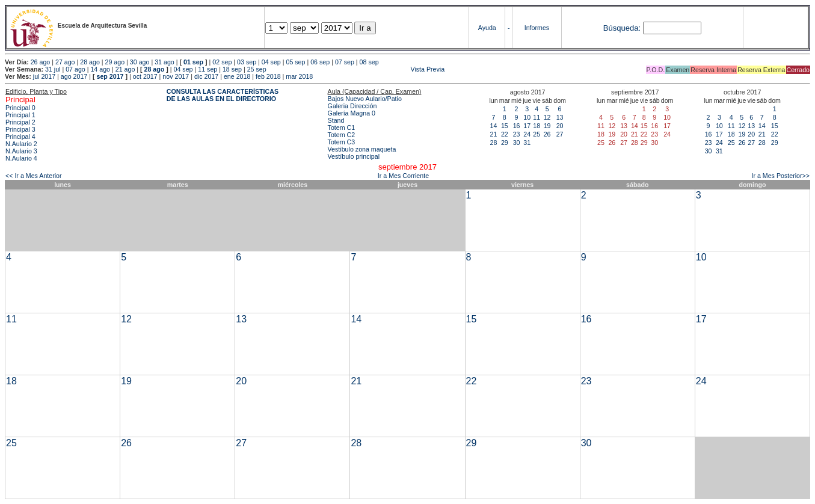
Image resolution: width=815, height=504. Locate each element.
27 (560, 134)
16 (517, 126)
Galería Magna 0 (352, 113)
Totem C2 (342, 135)
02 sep (222, 62)
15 (505, 126)
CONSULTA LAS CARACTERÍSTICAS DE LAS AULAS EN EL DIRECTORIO (223, 95)
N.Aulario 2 (21, 144)
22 (505, 134)
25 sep (257, 69)
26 (547, 134)
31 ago (165, 62)
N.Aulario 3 (21, 151)
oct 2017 (145, 76)
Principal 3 (20, 129)
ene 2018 (237, 76)
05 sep (295, 62)
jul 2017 (44, 76)
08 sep (369, 62)
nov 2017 (176, 76)
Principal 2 (20, 122)
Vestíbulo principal (354, 156)
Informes (537, 28)
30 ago (140, 62)
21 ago (125, 69)
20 (560, 126)
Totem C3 (342, 142)
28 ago (90, 62)
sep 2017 (110, 76)
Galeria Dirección (352, 106)
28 (494, 143)
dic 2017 (206, 76)
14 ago (100, 69)
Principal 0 (20, 108)
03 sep (247, 62)
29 (505, 143)
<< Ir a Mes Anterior (34, 176)
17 (527, 126)
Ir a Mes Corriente (403, 176)
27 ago (65, 62)
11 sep (208, 69)
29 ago (115, 62)
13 (560, 117)
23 (517, 134)
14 (494, 126)
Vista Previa (357, 69)
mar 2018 (299, 76)
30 (517, 143)
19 (547, 126)
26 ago (41, 62)
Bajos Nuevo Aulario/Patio (365, 99)
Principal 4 (20, 137)
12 (547, 117)
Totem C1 (342, 128)
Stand (336, 120)
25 (537, 134)
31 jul (53, 69)
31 (527, 143)
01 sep (193, 62)
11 (537, 117)
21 (494, 134)
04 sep (271, 62)
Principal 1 (20, 115)
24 (527, 134)
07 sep (345, 62)
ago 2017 (74, 76)
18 (537, 126)
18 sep (232, 69)
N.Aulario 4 (21, 158)
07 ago (75, 69)
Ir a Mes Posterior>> (780, 176)
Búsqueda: (622, 28)
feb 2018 (268, 76)
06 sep (320, 62)
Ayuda (487, 28)
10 (527, 117)
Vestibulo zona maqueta (362, 149)
